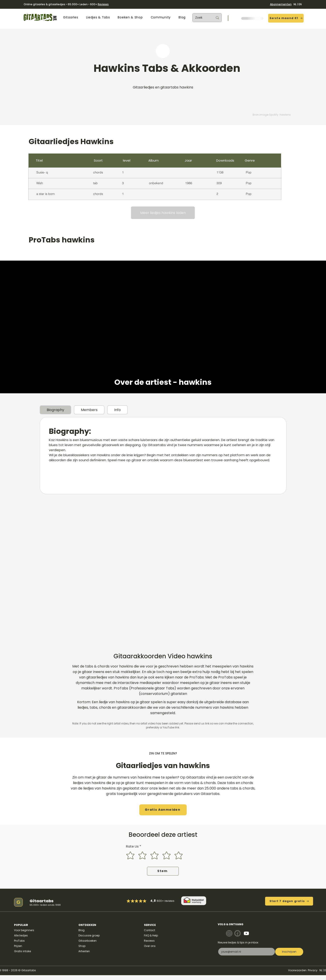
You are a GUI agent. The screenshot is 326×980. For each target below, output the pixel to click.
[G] (18, 902)
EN (300, 4)
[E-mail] (245, 952)
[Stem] (163, 871)
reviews (169, 901)
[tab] (55, 410)
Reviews (103, 4)
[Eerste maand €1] (286, 18)
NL (295, 4)
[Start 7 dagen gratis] (289, 901)
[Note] (229, 933)
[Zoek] (201, 18)
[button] (71, 17)
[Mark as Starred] (141, 901)
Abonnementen (281, 4)
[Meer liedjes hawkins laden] (163, 213)
